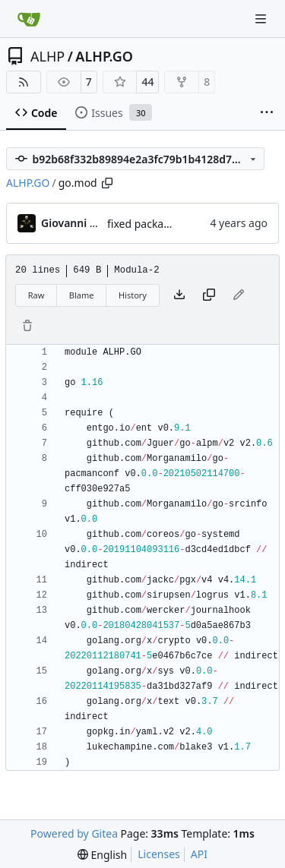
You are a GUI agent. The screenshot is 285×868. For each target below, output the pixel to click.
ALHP (47, 56)
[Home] (29, 19)
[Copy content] (209, 295)
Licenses (159, 854)
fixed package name (157, 224)
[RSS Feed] (24, 82)
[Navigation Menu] (262, 19)
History (133, 295)
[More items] (267, 113)
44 (147, 82)
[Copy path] (107, 183)
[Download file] (179, 295)
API (199, 854)
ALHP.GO (104, 56)
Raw (36, 295)
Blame (82, 295)
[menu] (102, 855)
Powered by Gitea (74, 833)
